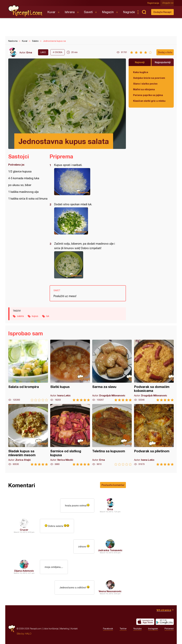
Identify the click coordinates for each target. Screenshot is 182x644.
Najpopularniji (163, 62)
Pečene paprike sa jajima (148, 95)
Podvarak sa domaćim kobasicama (154, 371)
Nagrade (129, 12)
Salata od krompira (28, 371)
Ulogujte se (168, 3)
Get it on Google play (165, 622)
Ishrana (70, 12)
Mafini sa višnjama (144, 89)
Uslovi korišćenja (51, 629)
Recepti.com (26, 11)
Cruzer (24, 530)
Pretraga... (144, 12)
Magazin (108, 12)
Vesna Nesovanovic (110, 591)
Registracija (153, 3)
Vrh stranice (164, 610)
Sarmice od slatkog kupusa (70, 435)
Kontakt (74, 629)
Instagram (153, 629)
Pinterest (169, 629)
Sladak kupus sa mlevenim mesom (28, 435)
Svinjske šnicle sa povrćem (149, 78)
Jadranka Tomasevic (110, 550)
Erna (29, 52)
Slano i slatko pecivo (145, 84)
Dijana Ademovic (24, 571)
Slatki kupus (70, 371)
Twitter (123, 629)
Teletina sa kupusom (112, 435)
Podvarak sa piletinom (154, 435)
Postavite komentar (113, 485)
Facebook (108, 629)
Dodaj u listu (165, 52)
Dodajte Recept (162, 12)
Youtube (137, 629)
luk (48, 316)
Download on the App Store (145, 622)
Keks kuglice (141, 72)
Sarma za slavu (112, 371)
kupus (35, 316)
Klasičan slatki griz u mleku (149, 101)
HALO (28, 634)
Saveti (88, 12)
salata (20, 316)
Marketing (64, 629)
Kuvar (51, 12)
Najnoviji (140, 62)
